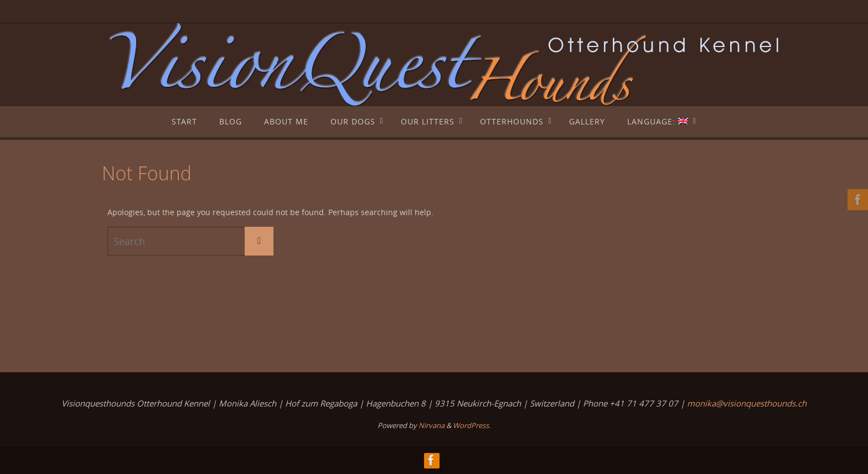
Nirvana (432, 425)
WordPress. (472, 425)
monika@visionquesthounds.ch (747, 403)
